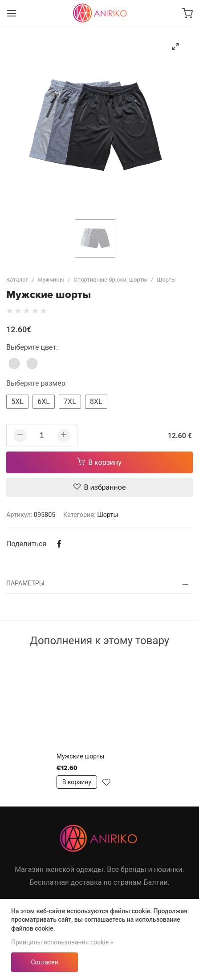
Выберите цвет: (32, 347)
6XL (44, 401)
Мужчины (51, 280)
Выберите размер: (37, 383)
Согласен (44, 962)
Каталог (17, 280)
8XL (96, 401)
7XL (70, 401)
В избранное (100, 487)
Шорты (166, 280)
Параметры (25, 583)
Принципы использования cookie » (62, 942)
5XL (17, 401)
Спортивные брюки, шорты (110, 280)
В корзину (99, 462)
